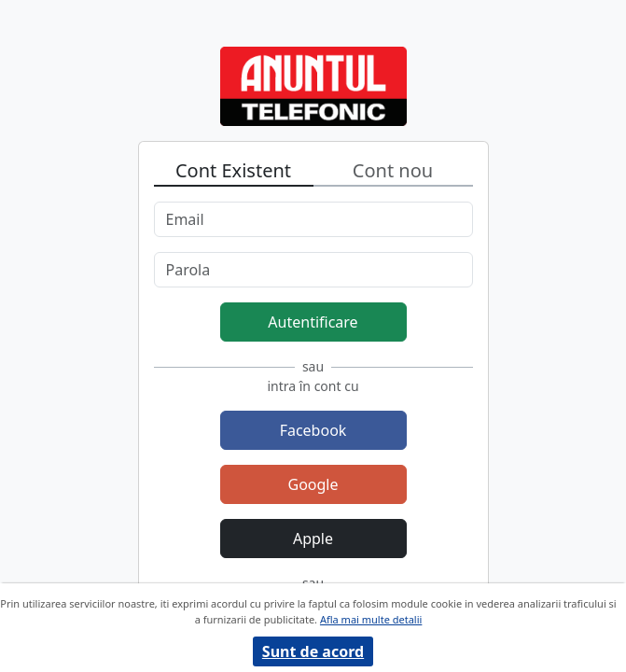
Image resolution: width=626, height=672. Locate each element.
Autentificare (313, 322)
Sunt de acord (313, 651)
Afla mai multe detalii (371, 619)
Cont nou (393, 170)
